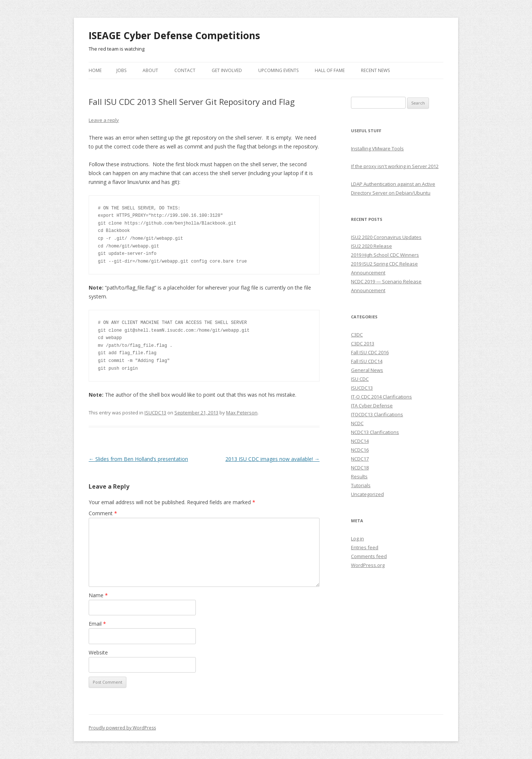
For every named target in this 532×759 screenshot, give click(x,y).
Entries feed (365, 547)
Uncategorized (367, 494)
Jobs (121, 70)
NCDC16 (360, 450)
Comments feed (369, 556)
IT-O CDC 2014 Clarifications (381, 397)
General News (367, 370)
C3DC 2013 (363, 343)
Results (359, 476)
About (150, 70)
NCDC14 (360, 441)
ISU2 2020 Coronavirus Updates (386, 237)
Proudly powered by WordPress (122, 728)
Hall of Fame (330, 70)
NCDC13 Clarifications (375, 432)
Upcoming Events (278, 70)
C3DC (357, 335)
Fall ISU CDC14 (367, 361)
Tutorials (361, 485)
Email (97, 624)
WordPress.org (368, 565)
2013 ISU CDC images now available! (272, 459)
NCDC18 (360, 468)
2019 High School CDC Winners (385, 255)
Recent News (375, 70)
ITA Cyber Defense (372, 406)
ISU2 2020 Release (371, 246)
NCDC (357, 423)
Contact (185, 70)
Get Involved (227, 70)
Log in (357, 539)
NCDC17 (360, 459)
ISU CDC (360, 379)
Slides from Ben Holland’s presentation (138, 459)
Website (98, 652)
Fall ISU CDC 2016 (370, 352)
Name (98, 595)
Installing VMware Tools (377, 148)
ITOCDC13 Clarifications (377, 414)
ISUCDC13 (155, 413)
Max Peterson (242, 413)
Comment (103, 513)
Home (95, 70)
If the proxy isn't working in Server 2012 (395, 166)
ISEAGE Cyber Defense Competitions (174, 35)
